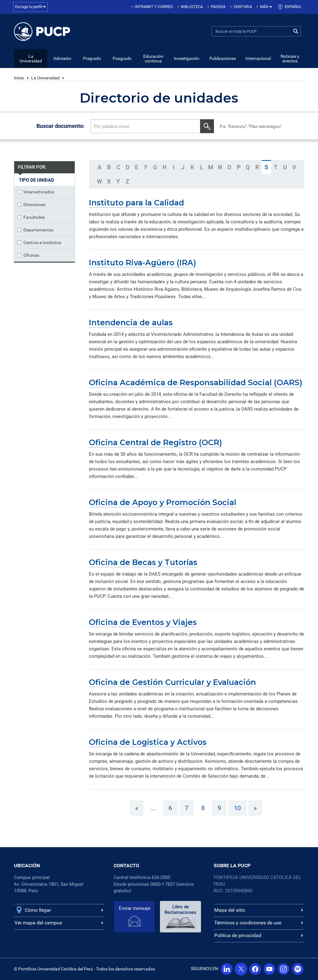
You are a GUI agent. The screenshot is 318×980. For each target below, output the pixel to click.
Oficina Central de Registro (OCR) (155, 442)
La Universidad (31, 59)
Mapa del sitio (230, 910)
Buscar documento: (61, 126)
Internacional (258, 58)
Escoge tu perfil (31, 7)
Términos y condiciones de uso (248, 923)
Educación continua (153, 59)
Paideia (218, 7)
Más (266, 7)
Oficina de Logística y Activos (148, 742)
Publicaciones (223, 58)
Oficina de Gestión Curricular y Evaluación (172, 682)
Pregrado (92, 58)
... (153, 808)
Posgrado (122, 58)
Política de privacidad (238, 935)
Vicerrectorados (36, 192)
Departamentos (35, 230)
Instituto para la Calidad (136, 203)
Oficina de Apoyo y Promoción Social (163, 502)
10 (237, 808)
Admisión (62, 58)
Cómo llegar (38, 910)
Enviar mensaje (135, 908)
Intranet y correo (154, 7)
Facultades (31, 217)
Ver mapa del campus (38, 923)
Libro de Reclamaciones (180, 910)
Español (293, 7)
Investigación (187, 58)
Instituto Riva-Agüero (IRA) (142, 263)
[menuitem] (153, 7)
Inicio (19, 78)
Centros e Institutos (39, 243)
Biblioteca (192, 7)
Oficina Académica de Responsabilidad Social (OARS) (196, 382)
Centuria (243, 7)
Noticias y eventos (290, 59)
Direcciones (31, 205)
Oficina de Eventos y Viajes (143, 622)
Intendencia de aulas (131, 323)
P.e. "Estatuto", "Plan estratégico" (251, 126)
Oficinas (28, 255)
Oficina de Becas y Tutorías (143, 562)
